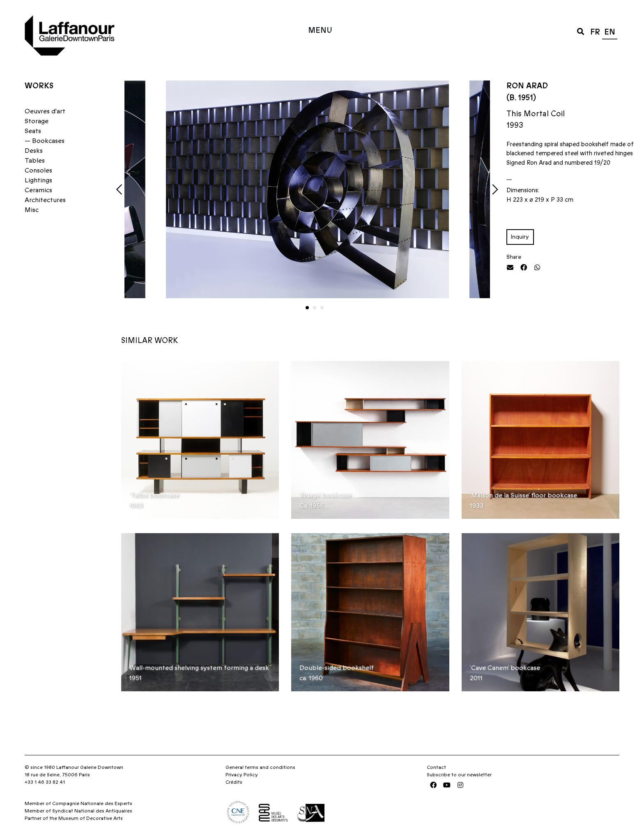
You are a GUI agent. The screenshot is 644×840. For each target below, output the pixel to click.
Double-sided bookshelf (337, 668)
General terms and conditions (260, 767)
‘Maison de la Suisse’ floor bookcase (523, 495)
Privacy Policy (242, 775)
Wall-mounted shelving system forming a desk (199, 668)
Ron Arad (527, 86)
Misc (32, 210)
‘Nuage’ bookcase (325, 495)
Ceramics (38, 190)
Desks (34, 151)
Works (39, 86)
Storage (37, 121)
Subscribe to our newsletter (459, 775)
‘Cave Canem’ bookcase (505, 668)
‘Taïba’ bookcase (154, 495)
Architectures (45, 200)
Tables (35, 161)
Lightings (38, 180)
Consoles (38, 170)
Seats (33, 131)
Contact (436, 767)
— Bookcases (45, 141)
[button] (581, 31)
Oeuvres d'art (45, 111)
